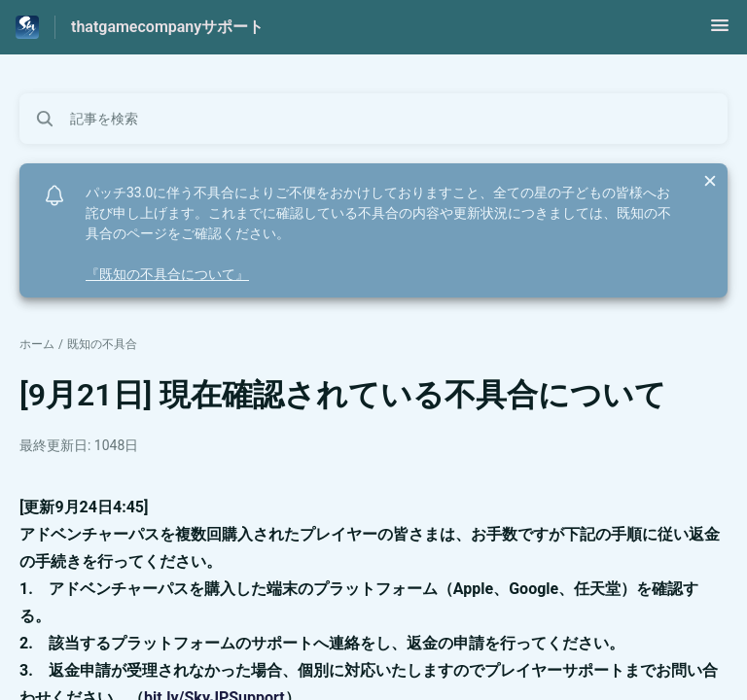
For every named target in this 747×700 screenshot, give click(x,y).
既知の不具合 (102, 344)
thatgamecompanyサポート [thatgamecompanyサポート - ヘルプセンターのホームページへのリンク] (167, 27)
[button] (720, 32)
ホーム (37, 344)
